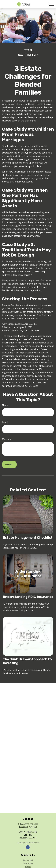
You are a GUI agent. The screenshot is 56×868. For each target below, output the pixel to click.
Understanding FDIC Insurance (28, 597)
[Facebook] (28, 847)
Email (5, 422)
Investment (28, 863)
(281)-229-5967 (31, 824)
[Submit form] (9, 465)
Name (5, 405)
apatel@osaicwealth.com (28, 843)
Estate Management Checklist (28, 538)
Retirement (28, 860)
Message (7, 439)
